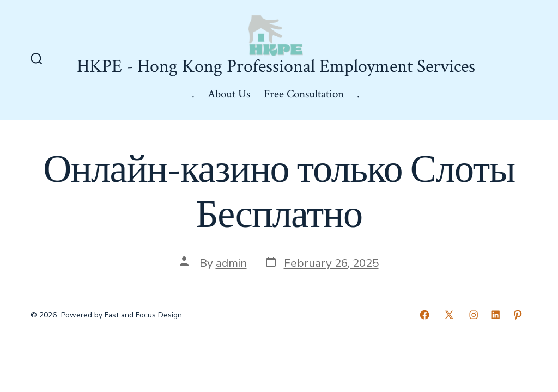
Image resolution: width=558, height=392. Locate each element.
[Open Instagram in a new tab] (474, 315)
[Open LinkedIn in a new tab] (495, 315)
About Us (229, 94)
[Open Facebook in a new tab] (424, 315)
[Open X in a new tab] (449, 315)
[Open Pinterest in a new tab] (518, 315)
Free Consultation (304, 94)
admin (231, 263)
